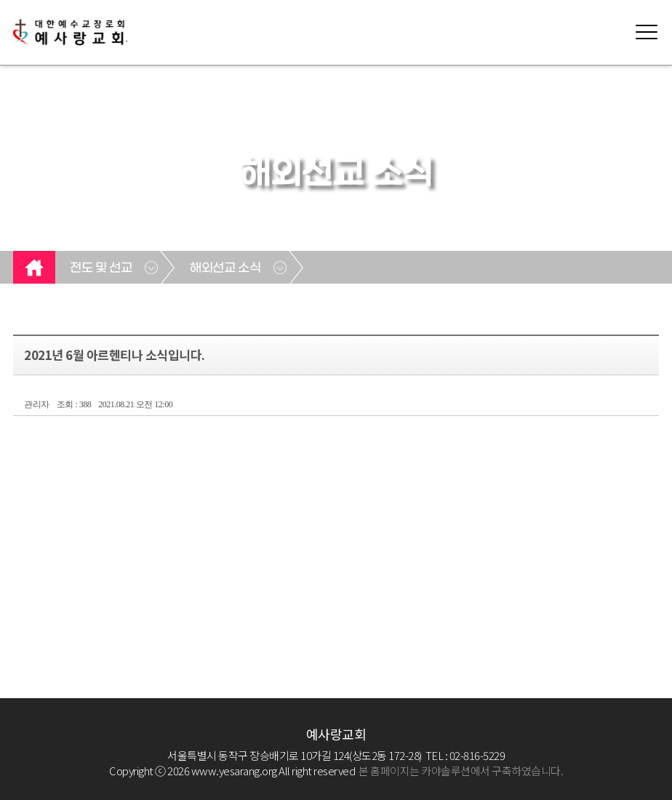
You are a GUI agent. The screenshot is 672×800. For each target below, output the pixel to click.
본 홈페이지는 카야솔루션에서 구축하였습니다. (461, 771)
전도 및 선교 (101, 268)
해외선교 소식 (225, 268)
